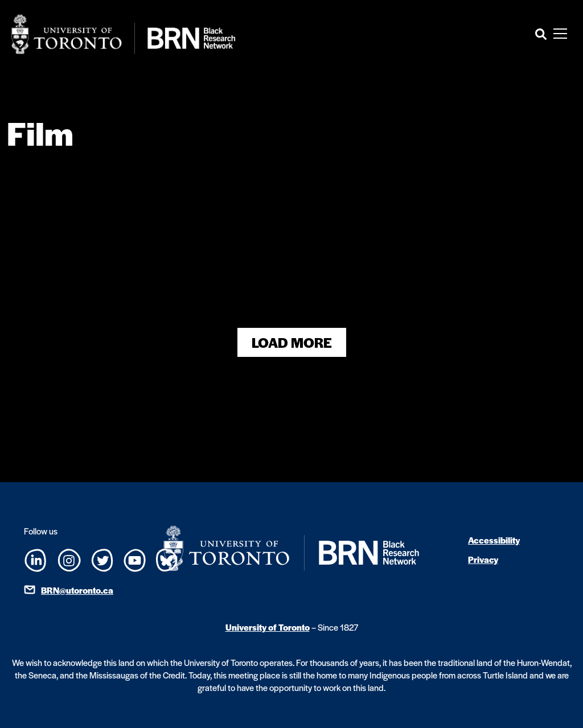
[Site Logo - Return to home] (124, 34)
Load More (292, 342)
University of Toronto (268, 627)
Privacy (483, 559)
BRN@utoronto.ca (77, 590)
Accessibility (494, 540)
